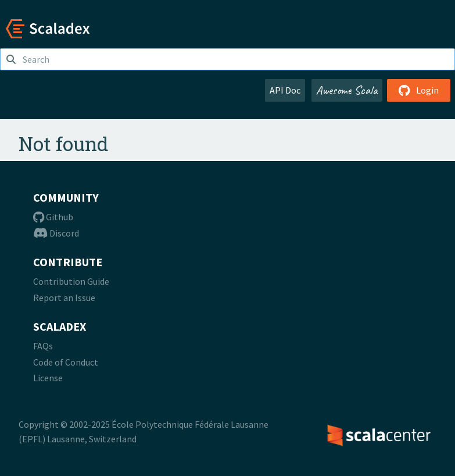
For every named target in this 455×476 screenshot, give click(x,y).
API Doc (285, 90)
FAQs (43, 346)
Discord (56, 233)
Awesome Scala (347, 90)
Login (419, 90)
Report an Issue (64, 298)
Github (53, 217)
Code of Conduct (66, 362)
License (48, 378)
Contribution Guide (71, 281)
